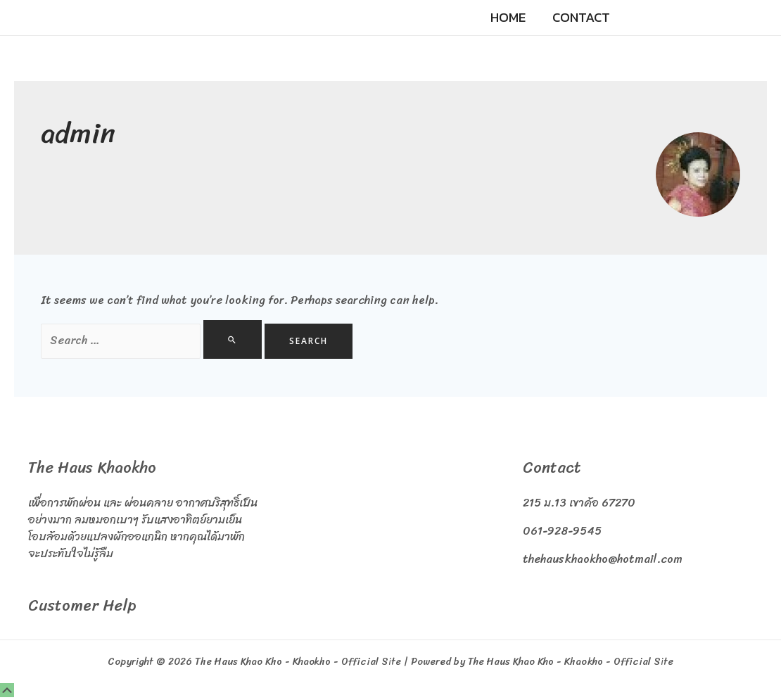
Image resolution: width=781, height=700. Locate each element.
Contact (581, 17)
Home (508, 17)
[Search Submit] (233, 339)
